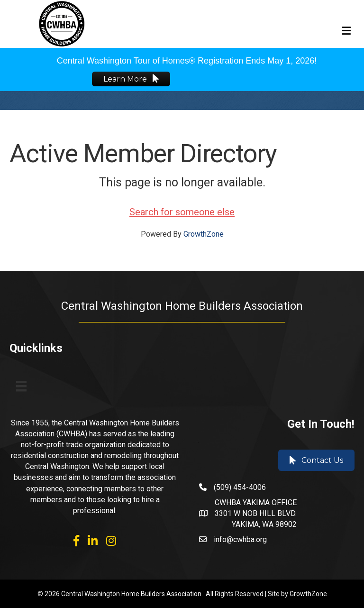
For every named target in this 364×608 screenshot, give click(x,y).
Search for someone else (182, 212)
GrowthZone (204, 234)
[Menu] (21, 386)
